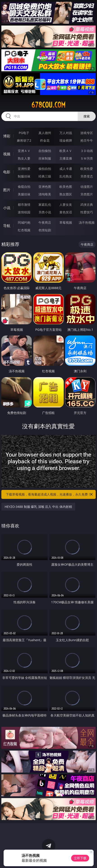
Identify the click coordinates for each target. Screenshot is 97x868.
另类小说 (45, 212)
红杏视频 (24, 230)
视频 (7, 154)
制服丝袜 (24, 176)
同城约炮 (24, 222)
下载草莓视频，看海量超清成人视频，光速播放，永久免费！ (50, 494)
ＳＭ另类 (87, 158)
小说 (7, 208)
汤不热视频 (87, 222)
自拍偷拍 (45, 151)
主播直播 (66, 158)
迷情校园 (24, 212)
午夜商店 (45, 222)
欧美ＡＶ (66, 151)
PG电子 (24, 133)
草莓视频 (66, 222)
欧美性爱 (87, 169)
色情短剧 (45, 230)
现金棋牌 (66, 140)
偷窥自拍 (24, 187)
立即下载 (80, 858)
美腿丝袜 (24, 194)
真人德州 (45, 133)
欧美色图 (66, 187)
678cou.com (48, 105)
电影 (7, 172)
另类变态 (87, 176)
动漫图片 (87, 187)
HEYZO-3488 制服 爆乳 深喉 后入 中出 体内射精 (38, 507)
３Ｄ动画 (87, 151)
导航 (7, 226)
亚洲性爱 (24, 169)
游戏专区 (87, 133)
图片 (7, 190)
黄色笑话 (66, 212)
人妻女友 (66, 205)
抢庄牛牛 (87, 140)
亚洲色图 (45, 187)
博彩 (7, 136)
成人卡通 (66, 169)
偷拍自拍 (45, 169)
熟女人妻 (24, 158)
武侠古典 (87, 205)
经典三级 (45, 176)
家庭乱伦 (45, 205)
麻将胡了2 (24, 140)
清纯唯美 (45, 194)
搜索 (87, 116)
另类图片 (87, 194)
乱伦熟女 (66, 176)
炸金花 (45, 140)
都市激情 (24, 205)
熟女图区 (66, 194)
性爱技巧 (87, 212)
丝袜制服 (45, 158)
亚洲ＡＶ (24, 151)
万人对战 (66, 133)
